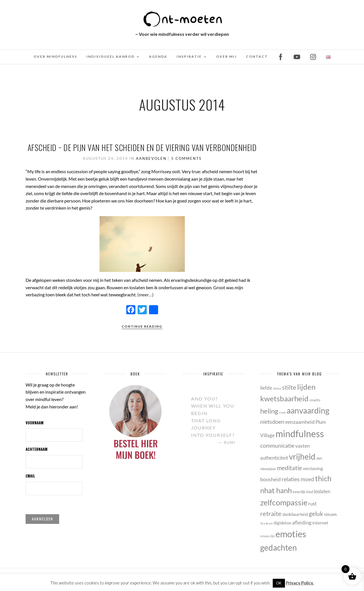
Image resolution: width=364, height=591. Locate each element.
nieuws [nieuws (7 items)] (330, 514)
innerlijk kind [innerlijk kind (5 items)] (303, 492)
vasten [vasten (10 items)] (303, 446)
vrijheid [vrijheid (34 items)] (302, 456)
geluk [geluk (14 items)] (316, 513)
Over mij (226, 56)
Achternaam (37, 449)
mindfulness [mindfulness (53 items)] (300, 434)
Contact (257, 56)
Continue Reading (142, 326)
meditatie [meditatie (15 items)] (289, 468)
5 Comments (186, 158)
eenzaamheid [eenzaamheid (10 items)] (300, 422)
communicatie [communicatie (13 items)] (277, 445)
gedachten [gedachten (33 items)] (279, 547)
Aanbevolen (151, 158)
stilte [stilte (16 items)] (289, 387)
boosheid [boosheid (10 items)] (270, 479)
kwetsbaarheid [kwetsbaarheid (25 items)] (284, 398)
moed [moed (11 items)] (307, 479)
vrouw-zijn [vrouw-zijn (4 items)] (267, 536)
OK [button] (279, 583)
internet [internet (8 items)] (320, 523)
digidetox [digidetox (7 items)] (282, 523)
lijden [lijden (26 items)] (306, 387)
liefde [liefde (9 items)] (266, 388)
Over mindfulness (55, 56)
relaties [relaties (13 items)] (291, 479)
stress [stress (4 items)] (277, 388)
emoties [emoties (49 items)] (291, 534)
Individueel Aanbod (110, 56)
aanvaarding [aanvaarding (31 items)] (308, 411)
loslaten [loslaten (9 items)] (322, 491)
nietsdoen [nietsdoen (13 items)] (272, 421)
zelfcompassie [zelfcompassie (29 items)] (284, 502)
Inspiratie (189, 56)
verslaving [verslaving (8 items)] (313, 468)
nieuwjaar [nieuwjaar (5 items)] (268, 469)
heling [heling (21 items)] (269, 411)
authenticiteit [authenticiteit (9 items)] (274, 458)
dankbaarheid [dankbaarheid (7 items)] (295, 514)
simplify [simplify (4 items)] (315, 400)
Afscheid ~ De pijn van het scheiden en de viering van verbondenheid (142, 147)
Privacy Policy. (300, 583)
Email (30, 476)
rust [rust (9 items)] (312, 504)
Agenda (158, 56)
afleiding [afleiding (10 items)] (302, 522)
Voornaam (35, 423)
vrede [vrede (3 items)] (282, 413)
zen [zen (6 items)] (319, 458)
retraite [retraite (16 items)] (271, 513)
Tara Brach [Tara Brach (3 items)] (266, 523)
